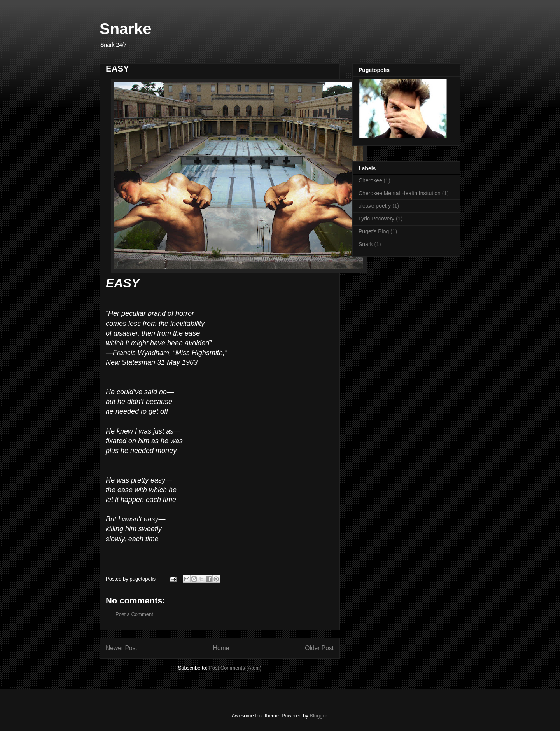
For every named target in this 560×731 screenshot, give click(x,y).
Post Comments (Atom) (235, 668)
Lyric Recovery (376, 219)
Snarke (125, 29)
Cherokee (370, 180)
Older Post (319, 648)
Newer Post (122, 648)
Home (221, 648)
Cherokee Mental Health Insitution (400, 193)
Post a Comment (134, 614)
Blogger (318, 716)
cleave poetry (375, 206)
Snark (366, 244)
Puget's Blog (374, 231)
